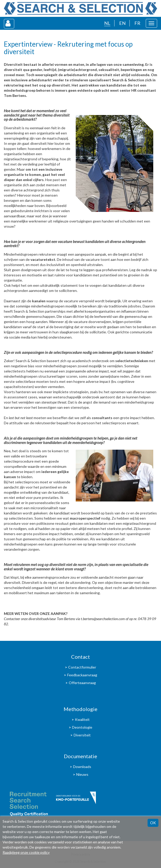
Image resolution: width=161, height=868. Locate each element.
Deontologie (82, 727)
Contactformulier (82, 667)
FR (137, 23)
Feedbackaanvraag (82, 675)
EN (122, 23)
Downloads (82, 767)
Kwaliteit (82, 719)
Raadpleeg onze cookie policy (26, 852)
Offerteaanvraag (82, 683)
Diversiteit (82, 735)
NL (107, 23)
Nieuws (82, 774)
